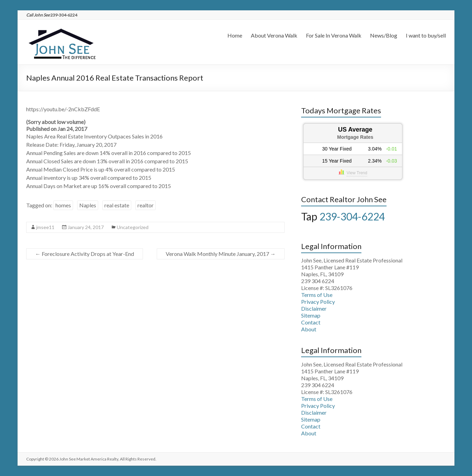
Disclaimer (314, 308)
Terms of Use (317, 295)
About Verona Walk (274, 35)
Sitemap (311, 315)
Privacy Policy (318, 302)
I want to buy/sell (426, 35)
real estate (117, 205)
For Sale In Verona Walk (334, 35)
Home (235, 35)
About (309, 329)
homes (63, 205)
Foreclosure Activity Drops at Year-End (85, 254)
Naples (88, 205)
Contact (311, 322)
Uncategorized (133, 227)
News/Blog (384, 35)
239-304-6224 (352, 216)
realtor (146, 205)
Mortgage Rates (355, 137)
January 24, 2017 (86, 227)
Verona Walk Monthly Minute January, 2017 (221, 254)
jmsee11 (45, 227)
